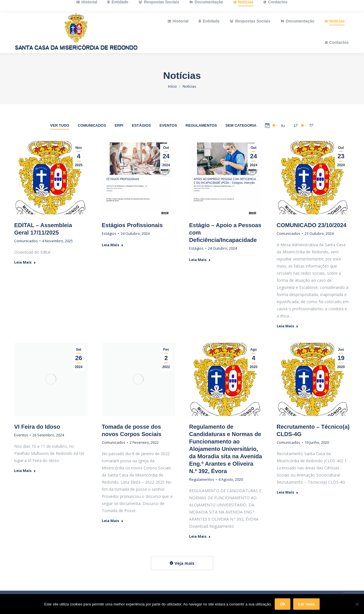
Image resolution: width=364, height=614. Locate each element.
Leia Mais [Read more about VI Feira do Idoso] (25, 471)
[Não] (357, 604)
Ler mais (307, 604)
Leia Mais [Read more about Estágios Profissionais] (113, 245)
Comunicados (26, 241)
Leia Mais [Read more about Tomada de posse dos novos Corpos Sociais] (113, 521)
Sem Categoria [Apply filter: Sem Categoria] (241, 125)
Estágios (109, 233)
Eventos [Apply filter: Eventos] (168, 125)
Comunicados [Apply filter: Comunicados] (92, 125)
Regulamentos (202, 479)
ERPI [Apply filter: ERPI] (119, 125)
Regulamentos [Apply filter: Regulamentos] (201, 125)
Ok (283, 604)
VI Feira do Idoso (37, 427)
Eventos (21, 435)
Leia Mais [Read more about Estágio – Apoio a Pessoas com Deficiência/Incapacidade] (200, 260)
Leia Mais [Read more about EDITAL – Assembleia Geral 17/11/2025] (25, 262)
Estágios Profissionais (132, 225)
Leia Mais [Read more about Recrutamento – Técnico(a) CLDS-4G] (288, 492)
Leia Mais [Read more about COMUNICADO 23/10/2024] (288, 326)
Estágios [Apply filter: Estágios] (141, 125)
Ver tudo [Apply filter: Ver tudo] (60, 125)
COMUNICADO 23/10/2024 (312, 225)
